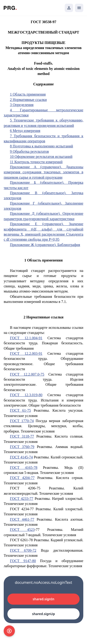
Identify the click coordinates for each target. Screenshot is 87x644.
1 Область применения (28, 94)
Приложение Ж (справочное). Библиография (45, 245)
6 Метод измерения (25, 131)
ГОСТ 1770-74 (22, 421)
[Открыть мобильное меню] (79, 8)
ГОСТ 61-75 (21, 410)
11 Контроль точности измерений (36, 162)
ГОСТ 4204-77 (22, 478)
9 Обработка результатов (29, 151)
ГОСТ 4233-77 (22, 499)
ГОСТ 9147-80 (23, 561)
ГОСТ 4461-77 (22, 519)
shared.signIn (43, 599)
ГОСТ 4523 (22, 530)
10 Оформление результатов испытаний (41, 157)
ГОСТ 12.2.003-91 (26, 353)
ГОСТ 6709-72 (23, 550)
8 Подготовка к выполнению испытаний (42, 146)
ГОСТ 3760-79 (22, 447)
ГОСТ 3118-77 (22, 436)
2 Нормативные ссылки (28, 100)
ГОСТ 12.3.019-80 (26, 395)
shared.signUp (43, 614)
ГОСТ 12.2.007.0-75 (27, 374)
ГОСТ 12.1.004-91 (26, 338)
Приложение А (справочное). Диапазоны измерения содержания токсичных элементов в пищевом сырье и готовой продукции (43, 172)
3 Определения (22, 105)
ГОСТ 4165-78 (24, 468)
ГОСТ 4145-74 (21, 457)
